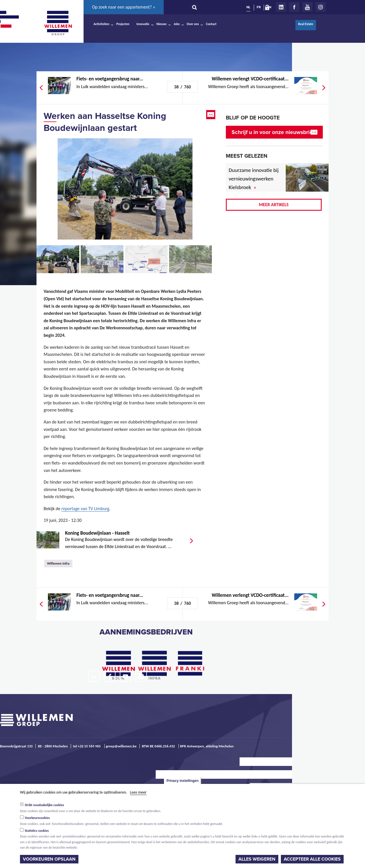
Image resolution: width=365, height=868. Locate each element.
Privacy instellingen (183, 781)
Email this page (211, 115)
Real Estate (306, 24)
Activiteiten (101, 24)
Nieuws (162, 24)
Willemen (58, 23)
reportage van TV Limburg (85, 509)
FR (259, 7)
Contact (211, 24)
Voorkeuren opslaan (49, 859)
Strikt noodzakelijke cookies (44, 805)
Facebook (294, 7)
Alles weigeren (257, 859)
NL (248, 7)
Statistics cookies (37, 831)
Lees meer (138, 792)
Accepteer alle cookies (312, 859)
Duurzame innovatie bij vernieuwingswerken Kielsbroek (254, 179)
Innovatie (143, 24)
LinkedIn (281, 7)
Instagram (321, 7)
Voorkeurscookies (37, 818)
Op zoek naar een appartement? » (124, 7)
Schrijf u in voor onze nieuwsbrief (273, 132)
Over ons (193, 24)
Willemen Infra (58, 563)
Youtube (307, 7)
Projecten (123, 24)
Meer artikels (274, 205)
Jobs (177, 24)
